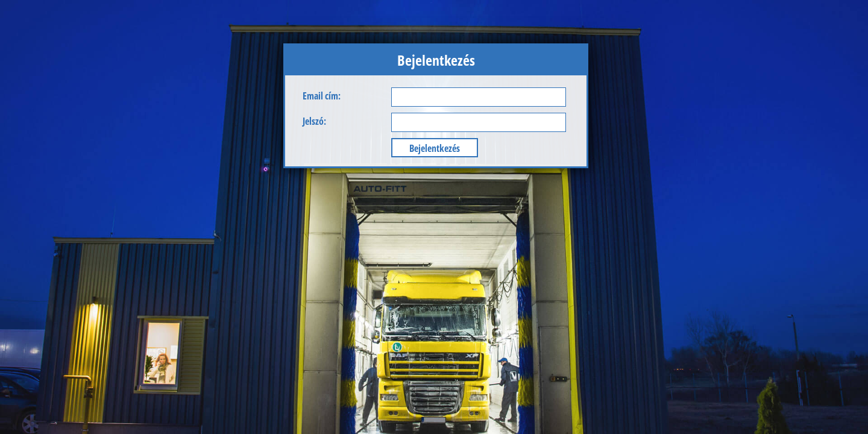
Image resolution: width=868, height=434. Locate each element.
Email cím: (322, 96)
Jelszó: (314, 121)
